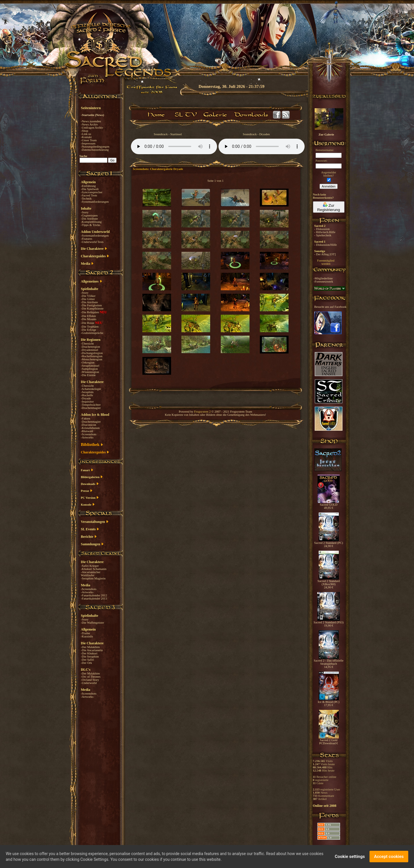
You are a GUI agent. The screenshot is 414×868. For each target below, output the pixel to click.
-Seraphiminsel (90, 366)
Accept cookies (389, 857)
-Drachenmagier (91, 408)
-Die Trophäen (90, 327)
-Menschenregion (92, 359)
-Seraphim (87, 392)
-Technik (86, 199)
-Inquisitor (87, 402)
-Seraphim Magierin (93, 578)
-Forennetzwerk (323, 282)
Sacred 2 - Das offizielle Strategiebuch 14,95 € (329, 662)
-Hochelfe (87, 395)
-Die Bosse (88, 323)
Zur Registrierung (329, 207)
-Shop (85, 131)
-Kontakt (86, 137)
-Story (85, 212)
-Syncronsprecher (92, 192)
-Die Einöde (88, 375)
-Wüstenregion (90, 372)
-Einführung (88, 186)
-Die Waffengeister (93, 623)
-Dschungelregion (92, 353)
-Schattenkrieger (91, 389)
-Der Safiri (88, 660)
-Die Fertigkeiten (91, 305)
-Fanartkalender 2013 (94, 599)
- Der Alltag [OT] (325, 254)
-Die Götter (88, 299)
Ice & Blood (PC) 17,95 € (329, 702)
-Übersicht (87, 344)
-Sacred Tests (89, 195)
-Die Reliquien (90, 312)
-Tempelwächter (91, 405)
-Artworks (87, 437)
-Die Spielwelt (90, 189)
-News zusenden (91, 121)
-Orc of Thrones (91, 677)
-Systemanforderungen (95, 202)
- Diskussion (322, 229)
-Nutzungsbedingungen (95, 147)
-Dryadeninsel (90, 350)
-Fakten (86, 418)
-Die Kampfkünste (92, 309)
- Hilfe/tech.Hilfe (325, 232)
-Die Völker (88, 296)
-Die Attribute (89, 219)
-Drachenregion (91, 347)
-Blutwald (87, 431)
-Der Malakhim (90, 647)
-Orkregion (88, 363)
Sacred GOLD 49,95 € (329, 505)
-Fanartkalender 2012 (94, 595)
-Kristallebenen (90, 428)
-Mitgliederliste (323, 278)
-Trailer (86, 633)
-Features (87, 239)
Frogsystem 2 (202, 412)
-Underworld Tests (92, 242)
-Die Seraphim (90, 657)
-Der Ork (87, 663)
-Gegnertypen (89, 215)
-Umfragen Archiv (92, 128)
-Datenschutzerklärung (95, 150)
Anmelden (329, 186)
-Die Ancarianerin (92, 650)
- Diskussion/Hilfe (326, 245)
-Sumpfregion (89, 369)
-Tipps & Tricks (91, 225)
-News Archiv (89, 124)
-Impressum (88, 143)
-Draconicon (89, 425)
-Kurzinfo (87, 636)
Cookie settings (350, 857)
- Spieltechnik (323, 235)
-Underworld (89, 683)
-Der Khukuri (89, 653)
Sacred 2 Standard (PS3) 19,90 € (328, 623)
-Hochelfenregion (92, 356)
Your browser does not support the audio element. (174, 146)
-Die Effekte (89, 316)
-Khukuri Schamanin (94, 569)
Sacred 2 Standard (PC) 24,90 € (328, 543)
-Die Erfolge (89, 330)
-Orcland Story (90, 680)
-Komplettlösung (91, 222)
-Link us (86, 134)
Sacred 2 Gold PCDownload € (329, 740)
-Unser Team (89, 140)
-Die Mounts (89, 319)
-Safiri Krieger (90, 566)
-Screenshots (89, 434)
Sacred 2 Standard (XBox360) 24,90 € (329, 583)
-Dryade (86, 398)
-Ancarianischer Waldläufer (91, 574)
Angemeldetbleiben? (328, 174)
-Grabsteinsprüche (92, 333)
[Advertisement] (385, 167)
